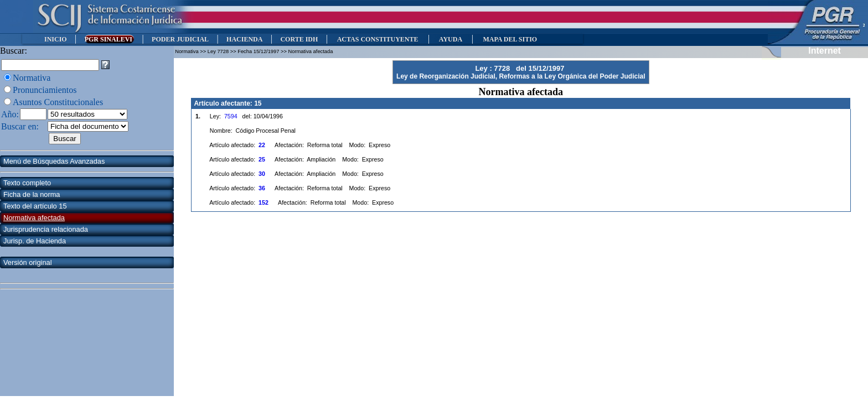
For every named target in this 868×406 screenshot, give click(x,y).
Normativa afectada (34, 218)
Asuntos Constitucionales (58, 102)
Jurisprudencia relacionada (46, 229)
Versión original (28, 262)
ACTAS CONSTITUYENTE (378, 39)
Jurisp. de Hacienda (35, 241)
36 (262, 188)
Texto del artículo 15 (35, 206)
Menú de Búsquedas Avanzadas (54, 161)
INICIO (56, 39)
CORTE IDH (299, 39)
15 (258, 103)
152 (263, 202)
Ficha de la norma (32, 194)
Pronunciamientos (45, 90)
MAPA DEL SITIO (510, 39)
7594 (231, 116)
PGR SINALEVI (109, 39)
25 (262, 159)
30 (262, 174)
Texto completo (27, 183)
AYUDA (450, 39)
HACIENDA (244, 39)
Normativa (32, 78)
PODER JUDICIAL (180, 39)
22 (262, 145)
